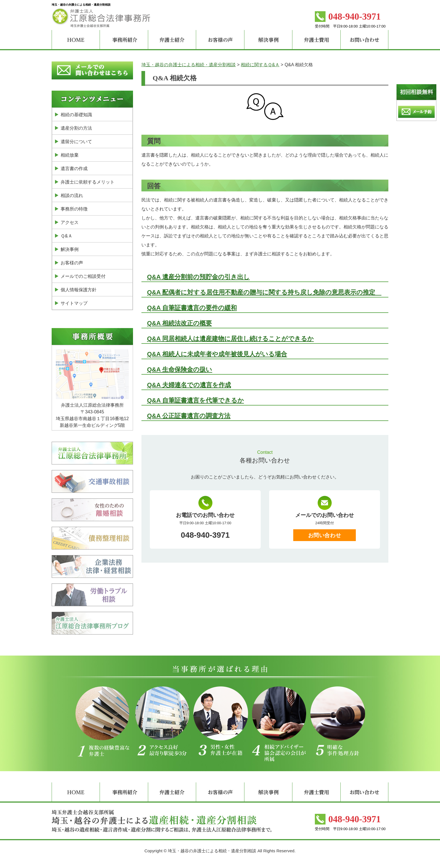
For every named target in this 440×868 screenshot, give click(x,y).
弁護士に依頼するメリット (88, 182)
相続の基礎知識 (76, 115)
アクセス (70, 222)
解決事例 (70, 249)
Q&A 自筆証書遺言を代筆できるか (195, 400)
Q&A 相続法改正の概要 (179, 323)
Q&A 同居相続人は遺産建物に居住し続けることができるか (230, 339)
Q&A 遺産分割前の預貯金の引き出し (198, 277)
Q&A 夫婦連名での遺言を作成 (189, 385)
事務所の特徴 (74, 209)
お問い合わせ (325, 535)
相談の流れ (72, 195)
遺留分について (76, 142)
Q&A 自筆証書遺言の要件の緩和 (192, 308)
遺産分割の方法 (76, 128)
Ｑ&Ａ (67, 236)
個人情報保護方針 (79, 290)
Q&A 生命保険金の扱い (180, 369)
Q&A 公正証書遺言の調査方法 (189, 416)
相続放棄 (70, 155)
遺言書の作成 (74, 169)
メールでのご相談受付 (83, 276)
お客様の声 (72, 263)
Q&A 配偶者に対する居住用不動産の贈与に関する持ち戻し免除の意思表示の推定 (264, 292)
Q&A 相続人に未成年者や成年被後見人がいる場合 (217, 354)
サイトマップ (74, 303)
